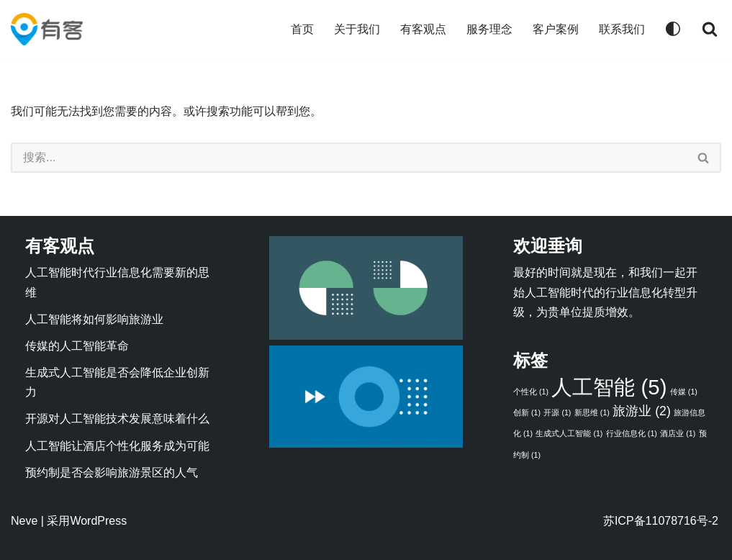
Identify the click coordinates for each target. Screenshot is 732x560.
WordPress (98, 521)
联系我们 (622, 29)
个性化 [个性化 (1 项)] (531, 392)
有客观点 (423, 29)
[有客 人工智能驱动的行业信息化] (47, 29)
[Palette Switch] (673, 29)
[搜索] (710, 29)
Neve (24, 521)
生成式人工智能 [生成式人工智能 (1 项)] (569, 433)
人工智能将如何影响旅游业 (94, 319)
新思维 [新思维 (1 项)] (592, 412)
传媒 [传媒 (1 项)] (684, 392)
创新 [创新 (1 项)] (527, 412)
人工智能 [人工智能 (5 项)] (609, 387)
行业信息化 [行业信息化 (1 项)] (632, 433)
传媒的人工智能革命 (77, 346)
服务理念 (489, 29)
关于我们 (357, 29)
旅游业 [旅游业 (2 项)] (641, 411)
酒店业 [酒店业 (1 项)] (678, 433)
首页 (302, 29)
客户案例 (556, 29)
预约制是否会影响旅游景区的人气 (112, 473)
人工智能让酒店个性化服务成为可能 (117, 446)
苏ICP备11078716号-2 (661, 521)
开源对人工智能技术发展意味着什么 (117, 419)
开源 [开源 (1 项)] (557, 412)
